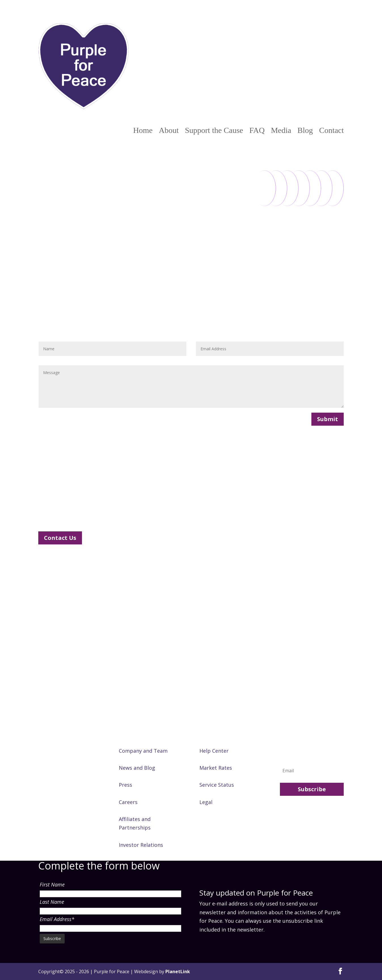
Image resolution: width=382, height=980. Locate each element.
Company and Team (143, 751)
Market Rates (216, 768)
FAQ (257, 131)
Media (281, 131)
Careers (128, 802)
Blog (305, 131)
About (169, 131)
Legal (206, 802)
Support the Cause (214, 131)
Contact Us (60, 538)
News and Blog (137, 768)
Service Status (217, 785)
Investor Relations (141, 845)
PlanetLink (178, 971)
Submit (328, 419)
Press (125, 785)
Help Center (214, 751)
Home (143, 131)
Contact (331, 131)
